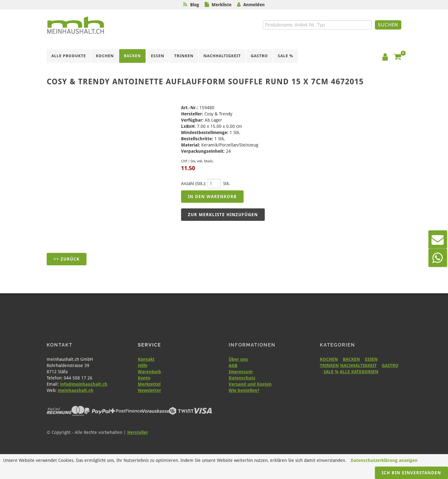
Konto (144, 378)
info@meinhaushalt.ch (84, 384)
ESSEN (371, 359)
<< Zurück (67, 259)
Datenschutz (242, 378)
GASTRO (390, 365)
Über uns (238, 359)
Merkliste (222, 5)
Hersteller (138, 432)
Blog (195, 5)
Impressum (241, 372)
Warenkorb (149, 372)
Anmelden (254, 5)
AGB (233, 365)
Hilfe (143, 365)
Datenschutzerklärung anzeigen (384, 460)
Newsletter (149, 390)
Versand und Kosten (250, 384)
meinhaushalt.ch (76, 390)
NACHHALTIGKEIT (358, 365)
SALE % (331, 372)
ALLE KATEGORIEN (359, 372)
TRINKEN (329, 365)
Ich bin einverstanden (411, 473)
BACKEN (351, 359)
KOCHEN (329, 359)
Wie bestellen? (244, 390)
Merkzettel (149, 384)
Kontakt (146, 359)
